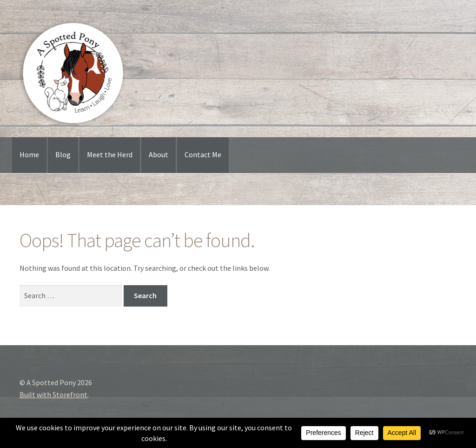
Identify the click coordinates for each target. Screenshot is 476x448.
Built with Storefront (53, 395)
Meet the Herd (110, 154)
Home (29, 154)
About (159, 154)
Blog (63, 154)
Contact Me (203, 154)
